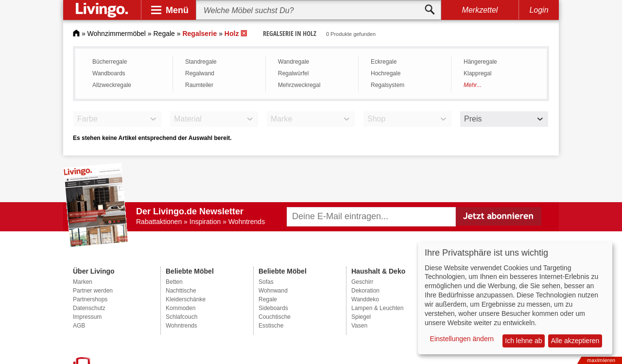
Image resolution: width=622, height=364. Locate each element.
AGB (79, 326)
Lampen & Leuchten (377, 308)
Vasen (359, 326)
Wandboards (109, 73)
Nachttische (181, 291)
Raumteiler (199, 85)
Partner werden (93, 291)
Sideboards (273, 308)
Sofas (266, 282)
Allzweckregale (112, 85)
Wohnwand (273, 291)
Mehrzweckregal (299, 85)
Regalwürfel (293, 73)
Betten (174, 282)
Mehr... (473, 85)
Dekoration (365, 291)
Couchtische (275, 317)
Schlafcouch (181, 317)
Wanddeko (365, 299)
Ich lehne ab (523, 341)
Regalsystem (388, 85)
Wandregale (294, 62)
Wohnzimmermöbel (117, 34)
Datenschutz (89, 308)
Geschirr (362, 282)
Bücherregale (110, 62)
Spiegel (361, 317)
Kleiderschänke (186, 299)
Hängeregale (480, 62)
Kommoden (181, 308)
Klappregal (477, 73)
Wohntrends (181, 326)
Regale (164, 34)
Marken (83, 282)
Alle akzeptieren (575, 341)
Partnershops (90, 299)
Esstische (271, 326)
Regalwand (200, 73)
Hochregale (386, 73)
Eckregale (384, 62)
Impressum (87, 317)
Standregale (201, 62)
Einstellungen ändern (462, 339)
